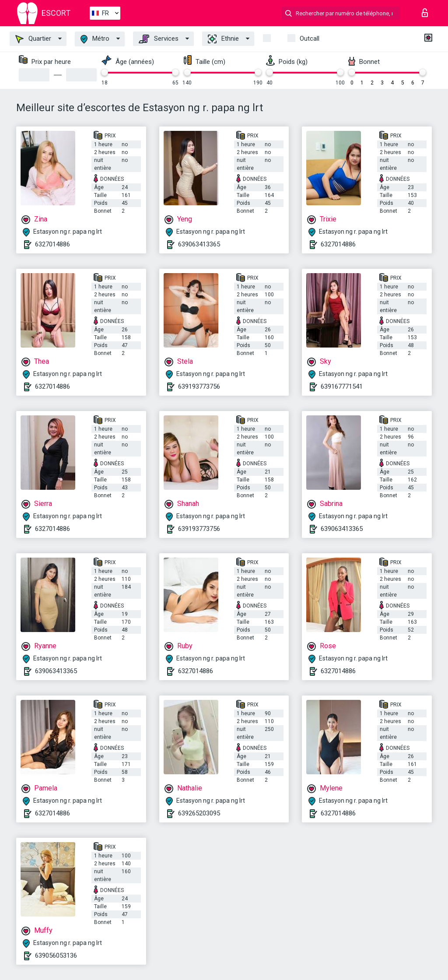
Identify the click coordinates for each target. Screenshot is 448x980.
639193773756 (199, 386)
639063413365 (199, 244)
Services (159, 39)
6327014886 (52, 244)
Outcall (310, 39)
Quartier (33, 39)
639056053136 (56, 955)
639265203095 (199, 813)
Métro (95, 39)
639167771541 (342, 386)
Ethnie (223, 39)
